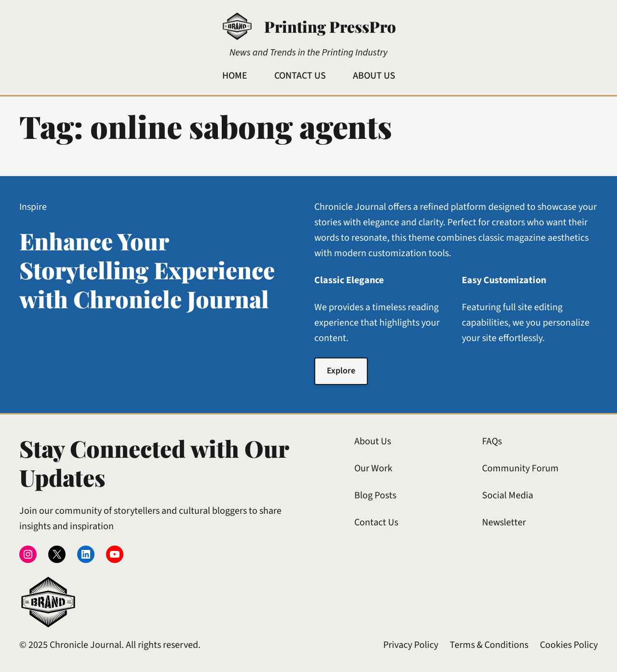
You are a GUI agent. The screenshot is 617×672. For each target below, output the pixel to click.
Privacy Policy (411, 645)
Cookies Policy (569, 645)
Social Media (508, 495)
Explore (341, 371)
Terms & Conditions (489, 645)
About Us (373, 441)
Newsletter (504, 522)
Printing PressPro (330, 26)
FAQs (492, 441)
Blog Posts (375, 495)
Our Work (373, 468)
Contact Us (376, 522)
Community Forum (520, 468)
